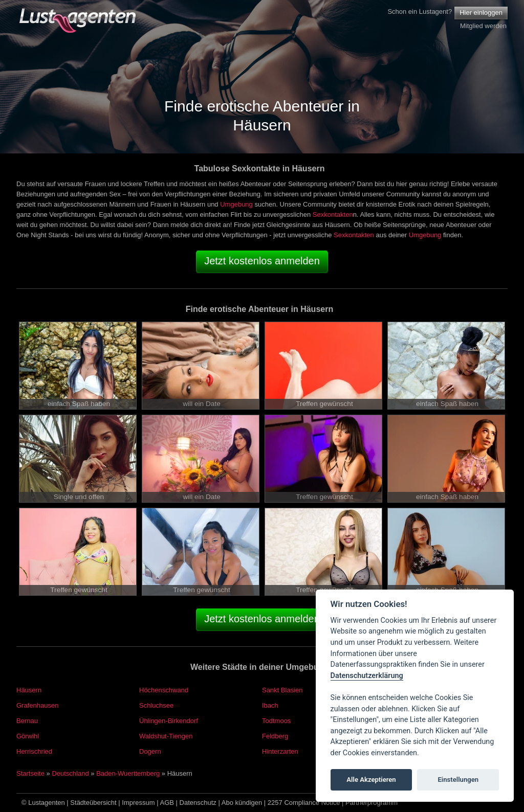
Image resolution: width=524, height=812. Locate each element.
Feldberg (275, 736)
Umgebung (236, 204)
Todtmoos (276, 721)
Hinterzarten (280, 751)
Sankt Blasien (282, 690)
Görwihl (28, 736)
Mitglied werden (483, 26)
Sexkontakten (333, 215)
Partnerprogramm (372, 803)
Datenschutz (198, 803)
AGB (167, 803)
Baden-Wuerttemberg (128, 773)
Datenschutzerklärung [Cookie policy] (367, 676)
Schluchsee (156, 705)
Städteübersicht (93, 803)
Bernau (27, 721)
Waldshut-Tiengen (166, 736)
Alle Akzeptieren (371, 780)
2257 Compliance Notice (304, 803)
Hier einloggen (481, 13)
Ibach (270, 705)
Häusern (29, 690)
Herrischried (34, 751)
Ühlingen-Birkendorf (169, 721)
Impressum (138, 803)
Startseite (30, 773)
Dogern (150, 751)
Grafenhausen (37, 705)
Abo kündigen (242, 803)
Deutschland (70, 773)
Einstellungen (458, 780)
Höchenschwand (164, 690)
